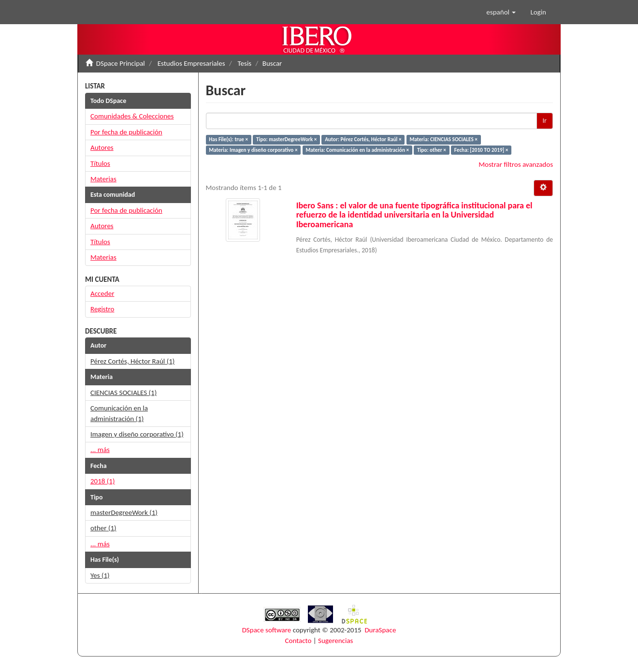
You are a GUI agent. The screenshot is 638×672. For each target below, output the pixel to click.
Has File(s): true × (228, 139)
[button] (501, 12)
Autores (102, 147)
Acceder (102, 293)
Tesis (245, 63)
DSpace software (267, 630)
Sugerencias (335, 641)
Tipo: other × (432, 150)
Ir (545, 121)
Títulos (100, 163)
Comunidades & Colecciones (132, 116)
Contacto (298, 641)
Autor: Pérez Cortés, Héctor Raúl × (363, 139)
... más (100, 450)
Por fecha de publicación (126, 132)
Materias (103, 179)
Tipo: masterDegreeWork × (286, 139)
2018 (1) (103, 481)
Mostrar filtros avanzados (516, 164)
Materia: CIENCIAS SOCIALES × (443, 139)
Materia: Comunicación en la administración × (357, 150)
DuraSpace (380, 630)
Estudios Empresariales (191, 63)
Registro (102, 309)
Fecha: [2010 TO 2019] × (481, 150)
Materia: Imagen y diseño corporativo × (253, 150)
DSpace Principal (121, 63)
